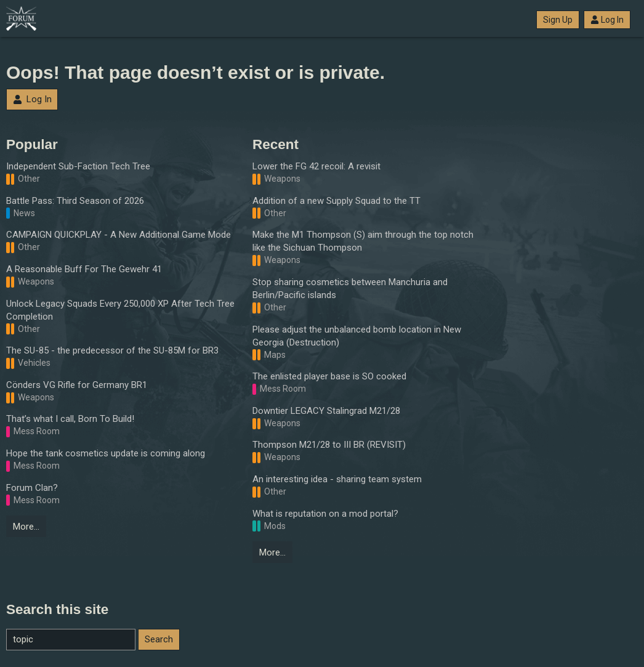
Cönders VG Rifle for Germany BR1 (77, 385)
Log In (607, 20)
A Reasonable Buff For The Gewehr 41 (84, 269)
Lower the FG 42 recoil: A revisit (316, 166)
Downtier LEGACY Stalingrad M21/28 (326, 411)
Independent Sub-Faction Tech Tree (78, 166)
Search (159, 639)
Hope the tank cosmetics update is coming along (106, 453)
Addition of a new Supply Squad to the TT (336, 201)
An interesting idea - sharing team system (337, 479)
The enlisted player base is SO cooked (329, 376)
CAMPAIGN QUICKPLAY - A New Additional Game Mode (119, 235)
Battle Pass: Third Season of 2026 (75, 201)
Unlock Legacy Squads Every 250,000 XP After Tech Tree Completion (120, 310)
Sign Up (558, 20)
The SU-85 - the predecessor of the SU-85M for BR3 (112, 350)
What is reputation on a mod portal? (325, 514)
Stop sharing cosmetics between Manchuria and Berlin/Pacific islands (350, 289)
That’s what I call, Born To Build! (70, 419)
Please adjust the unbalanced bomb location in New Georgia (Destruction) (357, 336)
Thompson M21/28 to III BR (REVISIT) (329, 445)
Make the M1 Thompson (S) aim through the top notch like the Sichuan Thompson (363, 241)
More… (26, 527)
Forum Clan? (32, 488)
